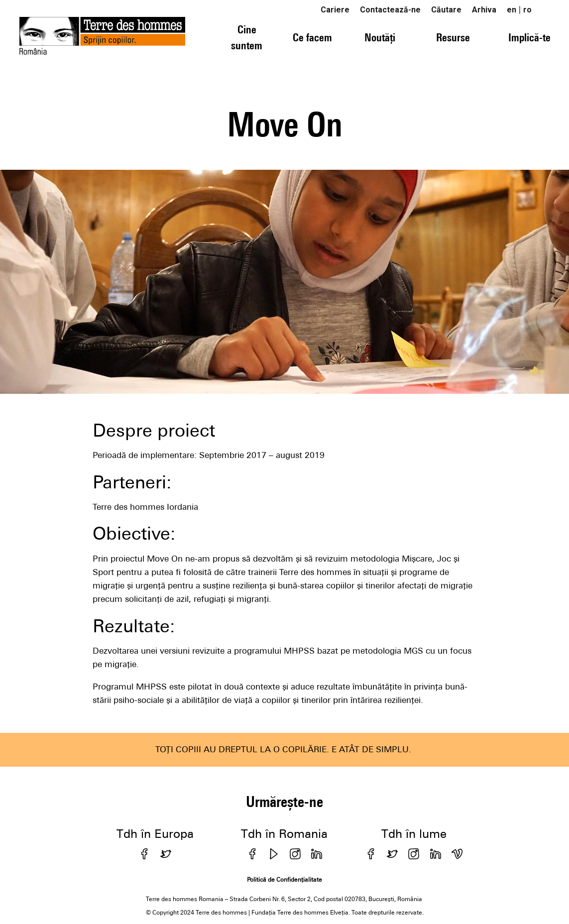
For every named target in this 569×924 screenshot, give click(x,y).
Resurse (453, 37)
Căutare (446, 10)
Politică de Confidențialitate (284, 880)
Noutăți (380, 37)
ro (527, 10)
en (512, 10)
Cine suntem (247, 37)
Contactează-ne (390, 10)
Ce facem (312, 37)
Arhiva (484, 10)
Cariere (335, 10)
